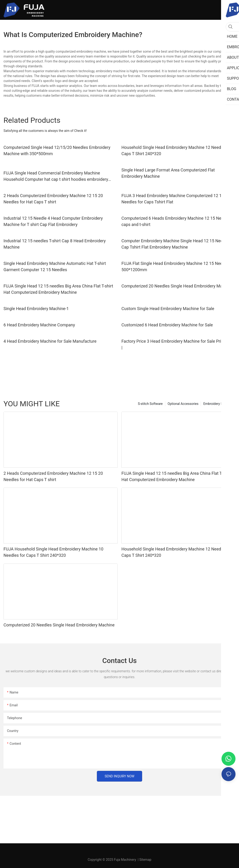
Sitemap (145, 860)
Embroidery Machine (218, 404)
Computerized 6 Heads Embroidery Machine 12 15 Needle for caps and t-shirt (178, 221)
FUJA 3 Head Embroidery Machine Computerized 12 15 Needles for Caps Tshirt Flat (173, 199)
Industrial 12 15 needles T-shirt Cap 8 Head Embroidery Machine (55, 244)
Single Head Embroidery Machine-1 (36, 309)
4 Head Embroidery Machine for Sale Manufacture (50, 341)
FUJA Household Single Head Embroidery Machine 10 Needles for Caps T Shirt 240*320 (53, 552)
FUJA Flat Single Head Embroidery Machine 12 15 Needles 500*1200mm (176, 267)
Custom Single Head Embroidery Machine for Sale (168, 309)
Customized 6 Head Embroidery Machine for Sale (167, 325)
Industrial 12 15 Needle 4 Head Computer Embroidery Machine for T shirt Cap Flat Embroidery (53, 221)
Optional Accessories (183, 404)
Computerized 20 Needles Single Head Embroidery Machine (177, 286)
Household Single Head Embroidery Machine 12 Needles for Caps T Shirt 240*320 (177, 150)
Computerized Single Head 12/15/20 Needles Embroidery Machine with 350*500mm (57, 150)
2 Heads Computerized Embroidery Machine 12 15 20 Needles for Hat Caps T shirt (53, 199)
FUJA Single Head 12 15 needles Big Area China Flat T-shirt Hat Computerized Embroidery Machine (58, 289)
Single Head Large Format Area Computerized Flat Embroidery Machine (168, 173)
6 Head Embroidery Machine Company (39, 325)
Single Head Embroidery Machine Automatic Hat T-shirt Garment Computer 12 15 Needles (55, 267)
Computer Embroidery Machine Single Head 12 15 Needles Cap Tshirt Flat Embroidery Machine (176, 244)
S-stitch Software (150, 404)
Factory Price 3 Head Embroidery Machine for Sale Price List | (177, 344)
